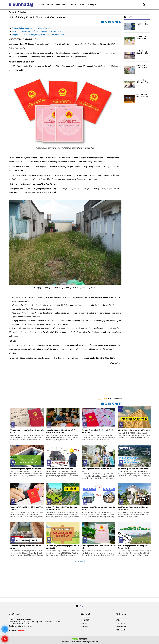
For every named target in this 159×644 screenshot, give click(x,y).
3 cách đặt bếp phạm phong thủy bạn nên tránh (31, 28)
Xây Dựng (91, 5)
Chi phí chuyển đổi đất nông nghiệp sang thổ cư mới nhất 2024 (38, 35)
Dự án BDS (85, 620)
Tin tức (39, 5)
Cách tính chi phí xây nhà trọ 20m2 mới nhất (143, 53)
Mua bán (71, 5)
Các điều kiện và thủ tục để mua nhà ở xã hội (134, 430)
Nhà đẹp (84, 623)
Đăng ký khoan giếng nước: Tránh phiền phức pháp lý (143, 83)
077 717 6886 (27, 624)
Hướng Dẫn (60, 5)
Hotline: (18, 631)
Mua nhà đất (122, 630)
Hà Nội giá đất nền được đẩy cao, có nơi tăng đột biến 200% (37, 31)
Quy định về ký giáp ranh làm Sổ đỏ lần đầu (133, 469)
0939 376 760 (16, 624)
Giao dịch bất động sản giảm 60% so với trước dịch (143, 69)
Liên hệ (84, 630)
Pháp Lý (49, 5)
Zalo (80, 606)
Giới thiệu (85, 627)
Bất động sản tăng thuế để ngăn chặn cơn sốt (142, 40)
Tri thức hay (121, 623)
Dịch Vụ (81, 5)
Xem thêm (79, 561)
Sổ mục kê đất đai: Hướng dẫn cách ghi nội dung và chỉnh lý (143, 25)
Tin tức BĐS (121, 620)
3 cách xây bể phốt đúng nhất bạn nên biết (25, 469)
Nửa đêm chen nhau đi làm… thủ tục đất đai (143, 97)
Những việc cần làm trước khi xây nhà (59, 469)
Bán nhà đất (122, 627)
